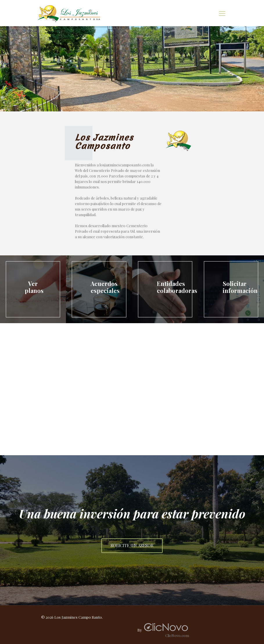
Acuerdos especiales (105, 287)
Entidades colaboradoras (177, 287)
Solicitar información (240, 287)
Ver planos (34, 287)
